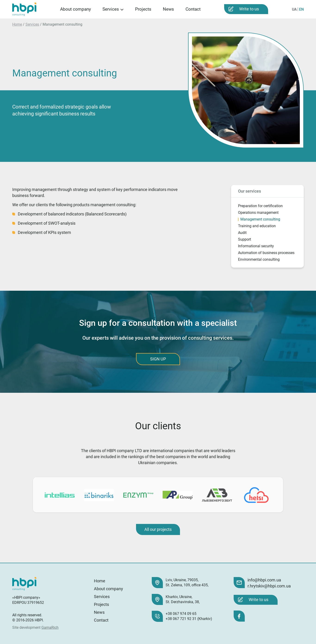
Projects (143, 9)
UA (294, 9)
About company (76, 9)
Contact (193, 9)
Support (245, 239)
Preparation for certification (260, 206)
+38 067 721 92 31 (181, 619)
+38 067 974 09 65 (181, 614)
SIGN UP (158, 359)
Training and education (257, 226)
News (168, 9)
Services (111, 9)
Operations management (258, 213)
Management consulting (260, 219)
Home (17, 24)
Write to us (249, 9)
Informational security (256, 246)
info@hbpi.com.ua (264, 580)
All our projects (158, 529)
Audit (242, 233)
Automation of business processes (266, 253)
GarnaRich (50, 627)
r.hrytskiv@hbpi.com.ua (269, 586)
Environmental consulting (259, 259)
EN (301, 9)
